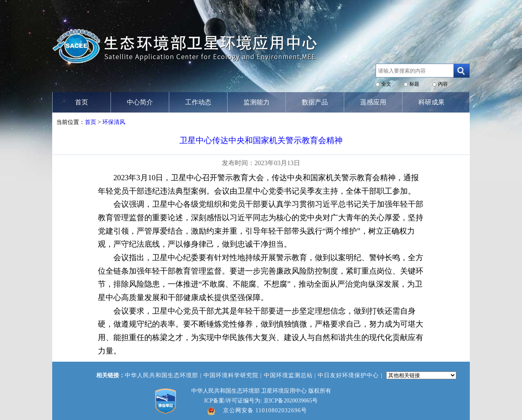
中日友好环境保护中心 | (351, 375)
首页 (91, 122)
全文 (386, 84)
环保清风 (114, 122)
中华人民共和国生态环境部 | (164, 375)
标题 (414, 84)
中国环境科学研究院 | (234, 375)
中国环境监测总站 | (291, 375)
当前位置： (71, 122)
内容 (443, 84)
